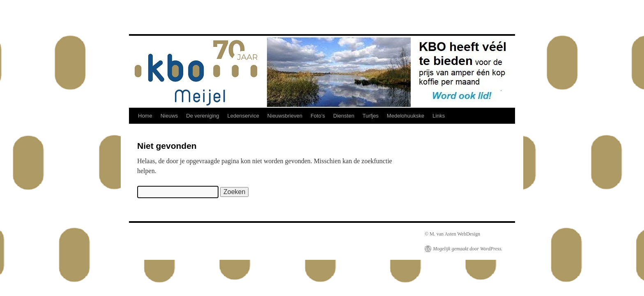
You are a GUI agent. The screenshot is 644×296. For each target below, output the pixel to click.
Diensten (344, 116)
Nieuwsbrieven (285, 116)
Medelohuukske (406, 116)
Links (439, 116)
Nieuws (169, 116)
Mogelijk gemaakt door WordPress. (468, 249)
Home (145, 116)
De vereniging (202, 116)
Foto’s (318, 116)
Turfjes (371, 116)
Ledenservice (243, 116)
